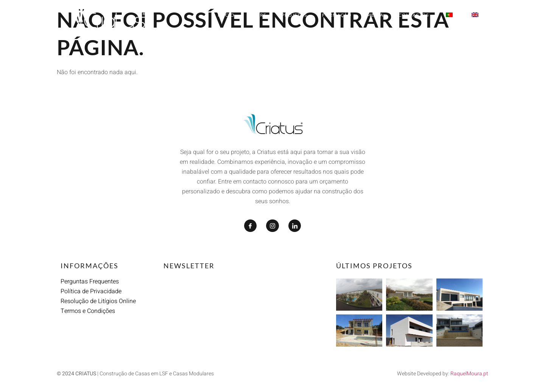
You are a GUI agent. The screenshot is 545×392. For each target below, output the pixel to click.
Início (226, 15)
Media (375, 15)
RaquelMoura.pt (469, 374)
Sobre (258, 15)
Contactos (414, 15)
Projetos (294, 15)
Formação (337, 15)
